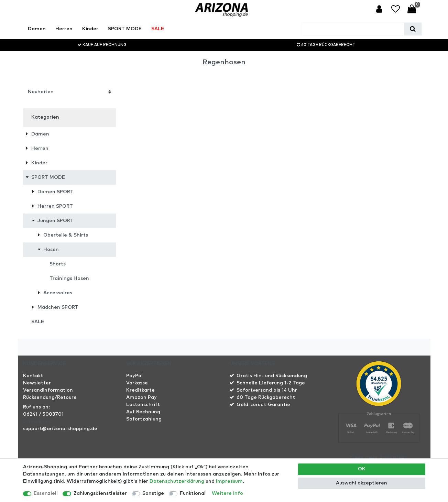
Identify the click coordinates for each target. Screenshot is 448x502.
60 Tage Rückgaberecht (266, 397)
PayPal (134, 376)
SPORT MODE (125, 29)
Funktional (193, 493)
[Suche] (413, 29)
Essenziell (46, 493)
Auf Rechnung (143, 412)
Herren (64, 29)
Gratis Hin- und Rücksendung (272, 376)
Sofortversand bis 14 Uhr (267, 390)
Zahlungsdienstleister (100, 493)
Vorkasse (137, 383)
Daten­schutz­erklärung (177, 481)
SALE (158, 29)
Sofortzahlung (144, 419)
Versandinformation (48, 390)
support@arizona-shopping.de (60, 429)
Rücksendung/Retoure (50, 397)
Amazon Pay (141, 397)
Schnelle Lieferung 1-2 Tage (271, 383)
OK (362, 469)
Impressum (229, 481)
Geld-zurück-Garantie (263, 405)
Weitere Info (227, 493)
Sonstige (153, 493)
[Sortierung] (69, 92)
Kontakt (33, 376)
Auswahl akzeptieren (362, 483)
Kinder (90, 29)
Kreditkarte (140, 390)
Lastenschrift (143, 405)
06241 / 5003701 (43, 414)
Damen (37, 29)
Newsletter (37, 383)
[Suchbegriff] (353, 29)
